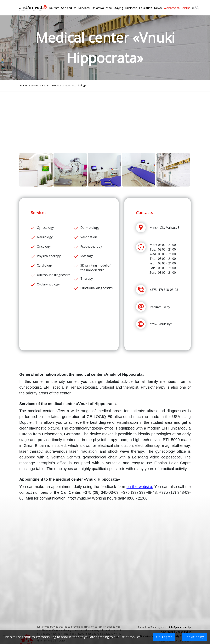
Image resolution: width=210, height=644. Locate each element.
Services (84, 8)
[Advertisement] (105, 118)
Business (131, 8)
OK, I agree (164, 637)
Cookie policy (194, 637)
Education (146, 8)
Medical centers (62, 85)
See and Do (69, 8)
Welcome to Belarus (177, 8)
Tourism (54, 8)
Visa (109, 8)
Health (46, 85)
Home (23, 85)
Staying (118, 8)
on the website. (140, 487)
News (158, 8)
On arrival (98, 8)
